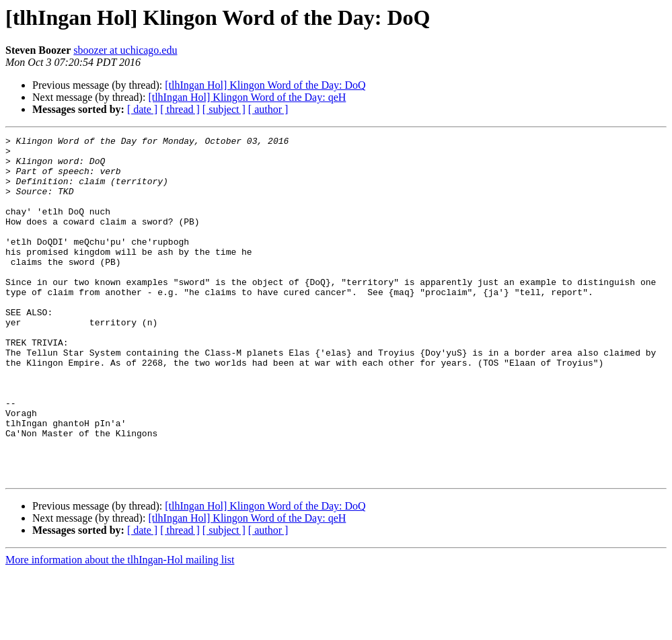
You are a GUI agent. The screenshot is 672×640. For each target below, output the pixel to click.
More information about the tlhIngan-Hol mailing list (120, 628)
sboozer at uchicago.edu (125, 50)
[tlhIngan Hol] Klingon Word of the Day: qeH (247, 97)
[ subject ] (224, 109)
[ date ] (142, 109)
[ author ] (268, 109)
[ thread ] (180, 109)
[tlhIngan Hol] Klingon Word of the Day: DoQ (265, 85)
